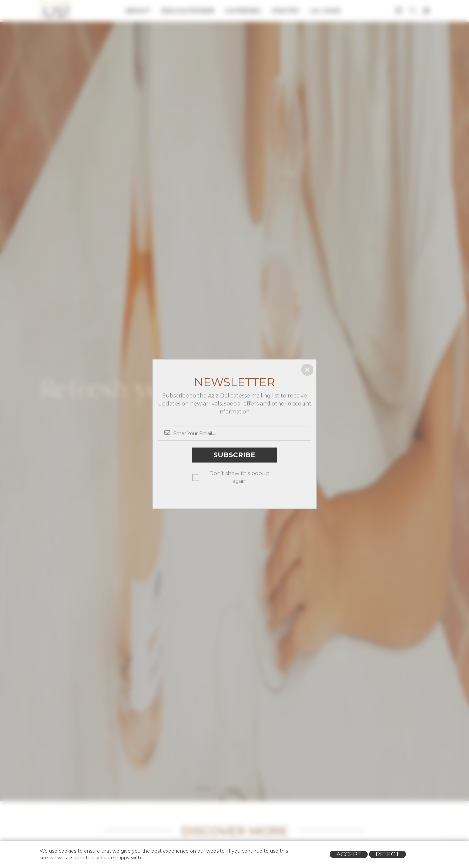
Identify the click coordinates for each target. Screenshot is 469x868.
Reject (387, 854)
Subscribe (234, 455)
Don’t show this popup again (239, 477)
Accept (349, 854)
